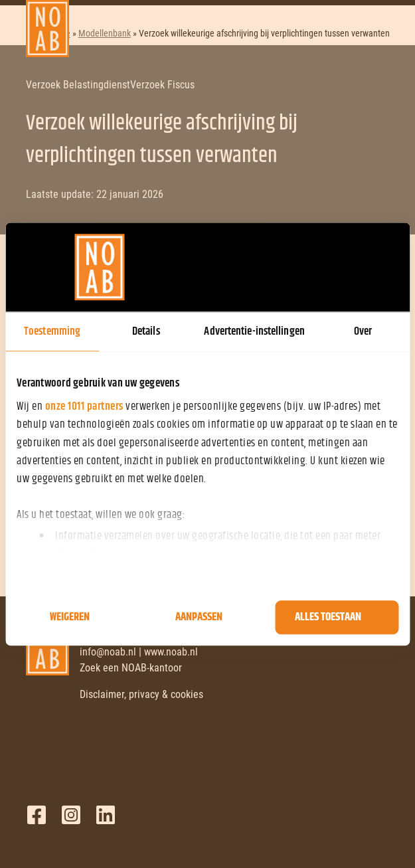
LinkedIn (106, 815)
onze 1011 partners (84, 406)
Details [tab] (146, 331)
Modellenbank (105, 33)
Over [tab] (363, 331)
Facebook (37, 815)
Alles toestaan (328, 618)
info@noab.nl (108, 652)
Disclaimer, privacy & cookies (141, 694)
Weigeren (70, 618)
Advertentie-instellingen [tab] (254, 331)
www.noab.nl (171, 652)
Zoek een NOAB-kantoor (131, 668)
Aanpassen (199, 618)
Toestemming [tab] (52, 331)
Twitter (71, 815)
